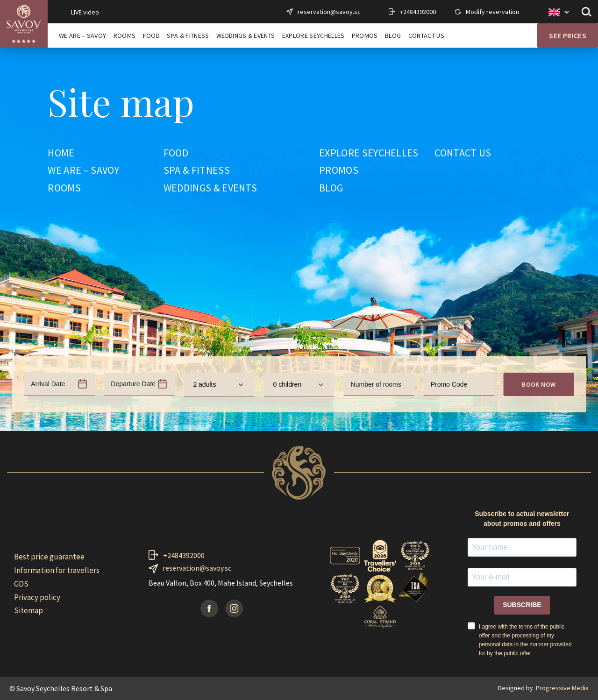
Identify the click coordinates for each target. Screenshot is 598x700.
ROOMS (125, 36)
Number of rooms (376, 384)
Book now (539, 384)
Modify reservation (492, 12)
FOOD (151, 36)
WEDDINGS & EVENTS (246, 36)
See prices (568, 35)
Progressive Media (562, 688)
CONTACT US (426, 36)
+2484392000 (418, 12)
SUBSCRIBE (522, 605)
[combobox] (219, 385)
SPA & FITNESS (188, 36)
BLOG (393, 36)
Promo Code (449, 384)
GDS (21, 584)
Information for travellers (57, 570)
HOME (61, 153)
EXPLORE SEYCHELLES (313, 36)
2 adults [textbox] (204, 384)
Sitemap (28, 610)
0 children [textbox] (287, 384)
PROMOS (365, 36)
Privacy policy (37, 597)
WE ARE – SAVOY (82, 36)
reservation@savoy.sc (329, 12)
